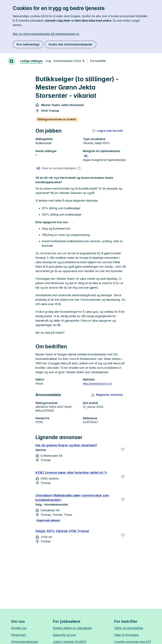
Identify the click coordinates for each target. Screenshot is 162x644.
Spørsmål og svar (64, 635)
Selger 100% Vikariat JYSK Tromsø (62, 531)
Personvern (19, 635)
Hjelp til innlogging (126, 635)
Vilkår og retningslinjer (129, 628)
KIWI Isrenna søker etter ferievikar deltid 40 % (71, 473)
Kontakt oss (19, 628)
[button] (107, 395)
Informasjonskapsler (25, 642)
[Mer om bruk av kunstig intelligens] (79, 168)
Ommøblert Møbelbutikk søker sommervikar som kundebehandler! (72, 498)
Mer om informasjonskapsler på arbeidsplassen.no (46, 34)
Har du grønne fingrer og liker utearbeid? (66, 445)
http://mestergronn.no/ (97, 384)
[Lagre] (123, 449)
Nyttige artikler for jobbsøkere (72, 628)
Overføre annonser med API (132, 642)
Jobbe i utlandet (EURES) (70, 642)
